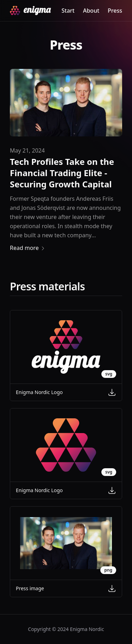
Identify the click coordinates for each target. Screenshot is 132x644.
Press (115, 11)
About (91, 11)
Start (68, 11)
